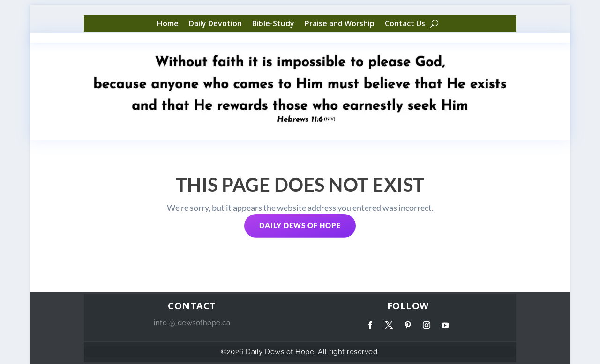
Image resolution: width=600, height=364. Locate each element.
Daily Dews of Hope (300, 225)
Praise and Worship (340, 24)
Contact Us (405, 24)
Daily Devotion (215, 24)
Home (168, 24)
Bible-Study (273, 24)
